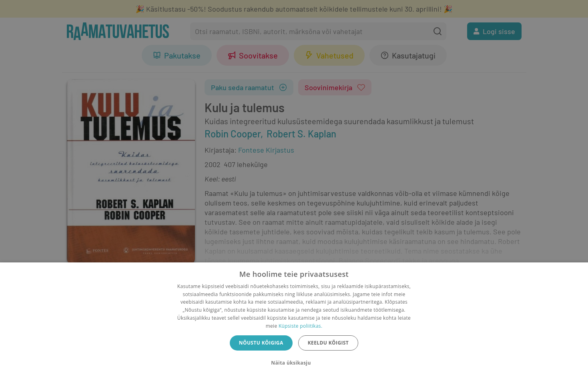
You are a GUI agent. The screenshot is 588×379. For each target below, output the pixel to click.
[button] (294, 363)
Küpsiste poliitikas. (300, 326)
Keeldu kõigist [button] (328, 343)
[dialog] (294, 321)
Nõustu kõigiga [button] (261, 343)
